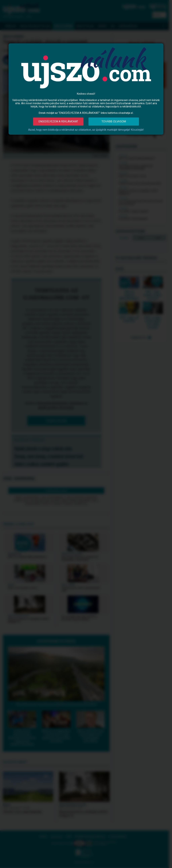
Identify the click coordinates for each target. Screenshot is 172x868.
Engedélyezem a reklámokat (58, 121)
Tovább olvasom (114, 121)
